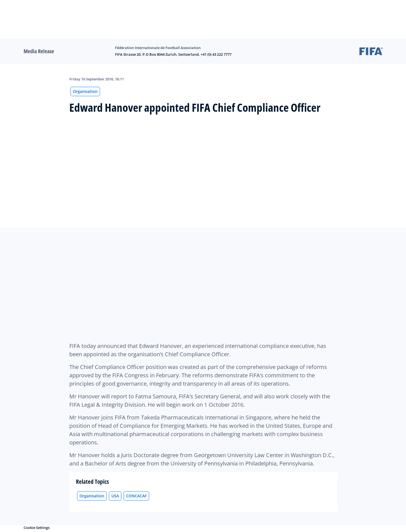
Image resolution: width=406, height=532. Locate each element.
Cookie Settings (37, 528)
